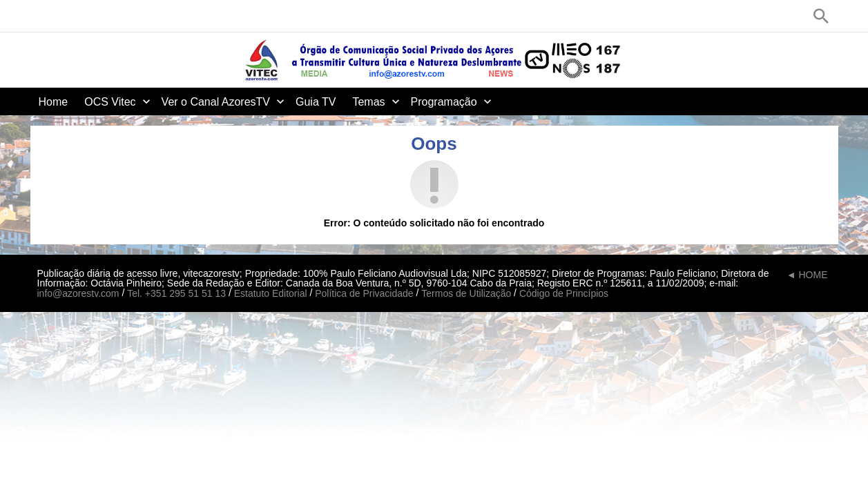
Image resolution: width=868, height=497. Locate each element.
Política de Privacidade (364, 293)
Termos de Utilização (466, 293)
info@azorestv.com (78, 293)
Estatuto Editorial (271, 293)
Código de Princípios (564, 293)
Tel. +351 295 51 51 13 (176, 293)
